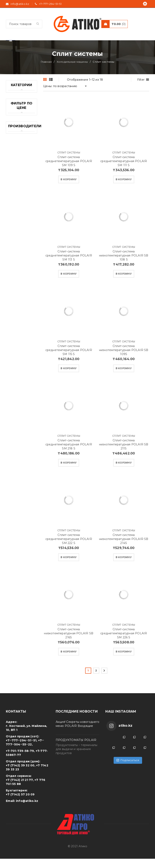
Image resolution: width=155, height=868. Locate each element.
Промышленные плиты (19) (20, 311)
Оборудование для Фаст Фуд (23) (19, 235)
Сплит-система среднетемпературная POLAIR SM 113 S (69, 265)
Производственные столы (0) (21, 299)
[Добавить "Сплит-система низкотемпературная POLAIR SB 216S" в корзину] (69, 661)
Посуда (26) (17, 288)
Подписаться (128, 769)
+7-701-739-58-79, (20, 760)
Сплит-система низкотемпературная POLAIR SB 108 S (124, 265)
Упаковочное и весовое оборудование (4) (19, 356)
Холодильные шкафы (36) (18, 409)
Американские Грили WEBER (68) (19, 129)
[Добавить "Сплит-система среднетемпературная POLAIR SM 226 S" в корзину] (124, 661)
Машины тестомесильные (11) (20, 194)
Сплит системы (69, 162)
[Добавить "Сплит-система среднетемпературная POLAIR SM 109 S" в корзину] (69, 189)
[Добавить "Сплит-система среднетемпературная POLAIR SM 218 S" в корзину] (69, 472)
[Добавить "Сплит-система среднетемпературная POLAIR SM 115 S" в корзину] (69, 378)
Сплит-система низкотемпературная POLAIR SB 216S (69, 643)
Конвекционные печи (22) (20, 168)
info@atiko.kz (27, 810)
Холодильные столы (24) (18, 397)
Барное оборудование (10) (19, 145)
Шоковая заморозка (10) (19, 421)
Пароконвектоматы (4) (21, 249)
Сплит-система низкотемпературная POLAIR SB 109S (124, 359)
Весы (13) (15, 157)
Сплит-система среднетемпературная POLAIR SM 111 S (124, 170)
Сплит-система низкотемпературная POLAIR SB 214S (124, 548)
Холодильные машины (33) (18, 385)
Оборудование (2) (19, 221)
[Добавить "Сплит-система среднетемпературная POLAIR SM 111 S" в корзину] (124, 189)
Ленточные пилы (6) (17, 180)
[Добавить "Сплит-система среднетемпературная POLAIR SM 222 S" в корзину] (69, 567)
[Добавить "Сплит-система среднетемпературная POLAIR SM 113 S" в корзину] (69, 283)
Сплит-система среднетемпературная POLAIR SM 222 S (69, 548)
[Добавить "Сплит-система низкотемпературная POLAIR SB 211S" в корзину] (124, 472)
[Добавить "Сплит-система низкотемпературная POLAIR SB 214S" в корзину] (124, 567)
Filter (141, 89)
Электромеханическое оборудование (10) (21, 436)
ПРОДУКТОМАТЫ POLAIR (76, 749)
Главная (46, 71)
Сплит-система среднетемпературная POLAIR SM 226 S (124, 643)
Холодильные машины (72, 71)
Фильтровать (24, 482)
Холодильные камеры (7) (18, 372)
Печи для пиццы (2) (15, 278)
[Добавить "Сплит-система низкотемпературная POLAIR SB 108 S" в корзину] (124, 283)
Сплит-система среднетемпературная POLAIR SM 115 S (69, 359)
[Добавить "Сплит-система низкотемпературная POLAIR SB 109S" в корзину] (124, 378)
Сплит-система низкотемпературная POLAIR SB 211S (124, 454)
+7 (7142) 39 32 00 (20, 775)
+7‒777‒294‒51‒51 (50, 4)
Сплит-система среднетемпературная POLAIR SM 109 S (69, 170)
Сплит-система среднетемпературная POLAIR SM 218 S (69, 454)
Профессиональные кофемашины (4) (21, 325)
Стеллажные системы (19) (17, 340)
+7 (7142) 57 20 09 (20, 804)
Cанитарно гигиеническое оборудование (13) (19, 110)
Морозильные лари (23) (18, 208)
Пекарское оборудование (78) (19, 264)
